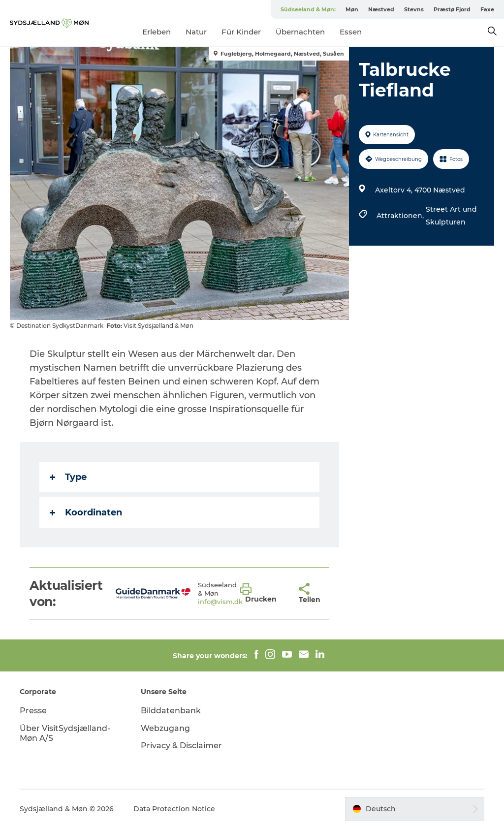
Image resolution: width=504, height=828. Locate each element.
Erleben (157, 32)
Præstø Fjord (452, 9)
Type (68, 477)
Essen (351, 32)
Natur (196, 32)
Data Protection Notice (174, 809)
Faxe (487, 9)
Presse (33, 711)
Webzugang (165, 728)
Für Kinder (241, 32)
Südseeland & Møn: (308, 9)
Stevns (414, 9)
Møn (352, 9)
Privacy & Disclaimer (181, 746)
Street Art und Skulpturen (451, 216)
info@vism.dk (220, 602)
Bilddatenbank (171, 711)
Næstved (381, 9)
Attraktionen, (401, 216)
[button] (262, 594)
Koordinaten (86, 512)
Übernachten (300, 32)
